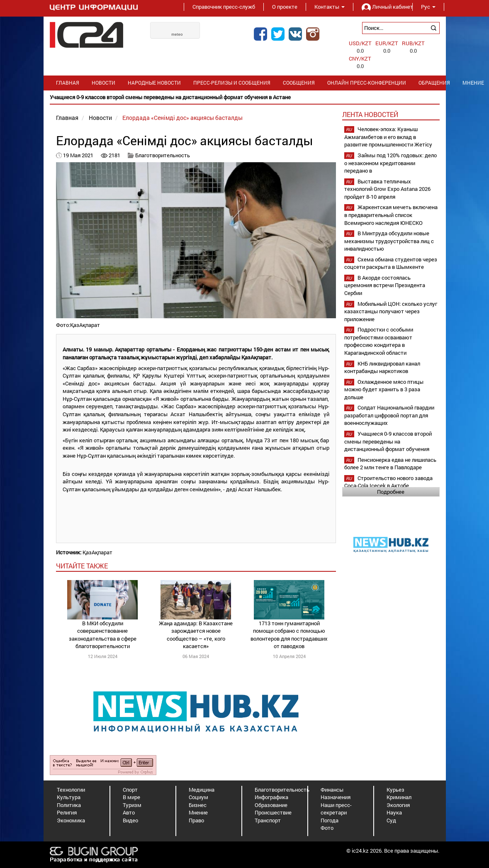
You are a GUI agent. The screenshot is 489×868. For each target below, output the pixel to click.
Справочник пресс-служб (224, 7)
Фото (327, 828)
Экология (398, 805)
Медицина (202, 790)
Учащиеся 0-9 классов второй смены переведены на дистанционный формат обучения (388, 441)
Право (196, 820)
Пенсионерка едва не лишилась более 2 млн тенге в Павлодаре (390, 464)
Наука (394, 812)
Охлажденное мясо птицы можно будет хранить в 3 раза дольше (384, 389)
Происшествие (273, 812)
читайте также (82, 566)
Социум (198, 797)
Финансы (332, 790)
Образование (271, 805)
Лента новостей (370, 114)
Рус (428, 7)
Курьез (395, 790)
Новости (103, 83)
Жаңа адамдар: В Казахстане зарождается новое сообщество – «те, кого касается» (196, 635)
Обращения (434, 83)
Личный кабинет (383, 7)
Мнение (198, 812)
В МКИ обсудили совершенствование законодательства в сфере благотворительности (103, 635)
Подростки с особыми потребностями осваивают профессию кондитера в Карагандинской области (379, 341)
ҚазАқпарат (97, 552)
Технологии (71, 790)
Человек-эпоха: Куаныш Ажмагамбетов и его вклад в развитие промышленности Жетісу (388, 137)
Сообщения (299, 83)
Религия (67, 812)
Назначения (336, 797)
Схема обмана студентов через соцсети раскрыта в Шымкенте (391, 263)
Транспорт (268, 820)
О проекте (285, 7)
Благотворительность (163, 155)
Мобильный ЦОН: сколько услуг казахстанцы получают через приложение (391, 311)
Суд (391, 820)
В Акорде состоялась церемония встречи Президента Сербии (385, 285)
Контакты (330, 7)
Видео (130, 820)
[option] (245, 97)
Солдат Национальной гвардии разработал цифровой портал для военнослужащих (389, 415)
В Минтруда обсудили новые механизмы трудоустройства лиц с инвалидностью (389, 241)
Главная (68, 83)
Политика (69, 805)
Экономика (71, 820)
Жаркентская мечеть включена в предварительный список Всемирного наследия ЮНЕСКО (391, 215)
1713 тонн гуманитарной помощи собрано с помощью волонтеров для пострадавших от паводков (289, 635)
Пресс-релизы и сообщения (232, 83)
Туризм (132, 805)
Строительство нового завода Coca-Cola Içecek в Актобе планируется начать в (388, 486)
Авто (129, 812)
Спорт (130, 790)
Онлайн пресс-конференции (367, 83)
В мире (131, 797)
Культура (69, 797)
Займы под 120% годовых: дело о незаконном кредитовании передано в (390, 163)
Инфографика (271, 797)
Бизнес (198, 805)
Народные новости (154, 83)
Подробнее (391, 492)
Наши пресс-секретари (336, 809)
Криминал (399, 797)
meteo (177, 34)
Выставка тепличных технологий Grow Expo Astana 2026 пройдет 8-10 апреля (387, 189)
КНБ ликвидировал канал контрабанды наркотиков (382, 367)
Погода (330, 820)
